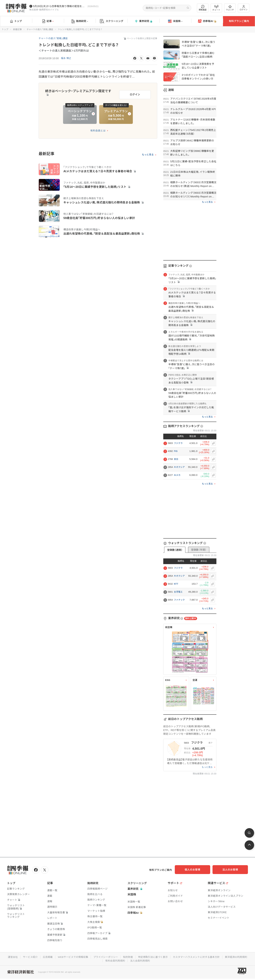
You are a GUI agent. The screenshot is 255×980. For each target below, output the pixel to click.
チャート (216, 8)
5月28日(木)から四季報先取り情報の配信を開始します (59, 6)
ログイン (244, 8)
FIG (176, 451)
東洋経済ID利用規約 (238, 957)
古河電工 (178, 592)
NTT (176, 584)
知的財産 (128, 957)
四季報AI (207, 21)
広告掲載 (46, 957)
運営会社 (10, 957)
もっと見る (148, 154)
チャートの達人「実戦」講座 (40, 29)
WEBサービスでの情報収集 (72, 957)
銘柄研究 (80, 21)
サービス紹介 (28, 957)
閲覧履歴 (203, 8)
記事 (48, 21)
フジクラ (178, 443)
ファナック (179, 600)
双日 (176, 459)
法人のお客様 (232, 870)
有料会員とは (98, 130)
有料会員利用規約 (115, 960)
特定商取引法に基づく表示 (153, 957)
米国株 (175, 21)
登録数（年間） (199, 550)
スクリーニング (112, 21)
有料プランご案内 (239, 21)
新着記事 (17, 29)
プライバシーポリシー (105, 957)
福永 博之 (66, 58)
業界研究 (143, 21)
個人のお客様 (197, 870)
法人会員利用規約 (140, 960)
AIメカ (177, 475)
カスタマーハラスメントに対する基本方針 (198, 957)
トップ (16, 21)
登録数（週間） (175, 550)
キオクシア (179, 467)
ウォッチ (230, 8)
